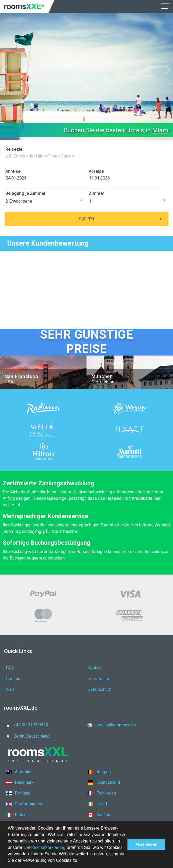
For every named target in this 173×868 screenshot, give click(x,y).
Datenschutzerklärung (45, 847)
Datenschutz (99, 689)
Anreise (13, 171)
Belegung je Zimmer (25, 193)
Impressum (98, 679)
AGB (10, 689)
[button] (81, 861)
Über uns (14, 679)
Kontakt (95, 668)
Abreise (96, 171)
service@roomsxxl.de (110, 725)
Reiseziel (14, 149)
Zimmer (96, 193)
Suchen (124, 219)
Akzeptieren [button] (146, 844)
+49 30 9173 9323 (25, 725)
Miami (161, 130)
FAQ (10, 668)
